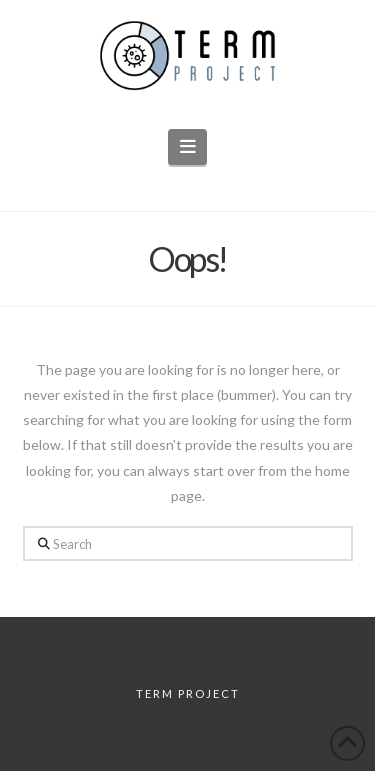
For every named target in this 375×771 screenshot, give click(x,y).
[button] (187, 146)
